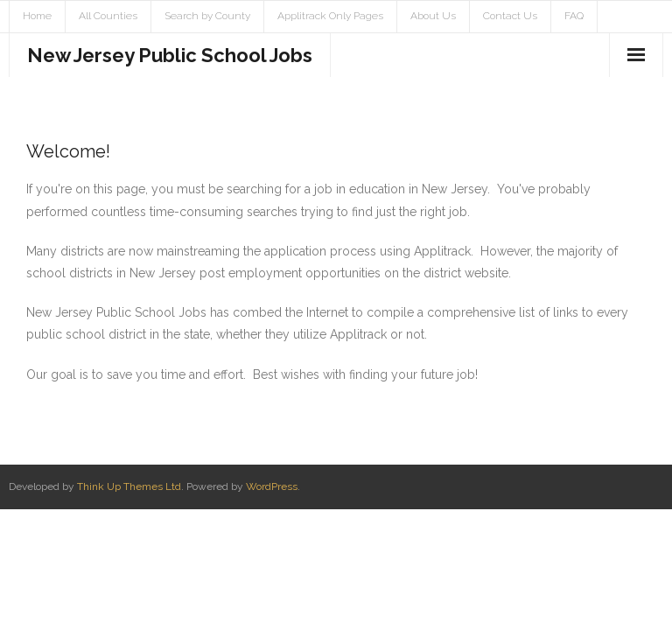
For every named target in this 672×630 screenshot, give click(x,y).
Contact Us (510, 16)
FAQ (574, 16)
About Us (433, 16)
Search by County (207, 16)
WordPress (272, 486)
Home (37, 16)
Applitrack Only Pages (330, 16)
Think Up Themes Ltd (129, 486)
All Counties (108, 16)
